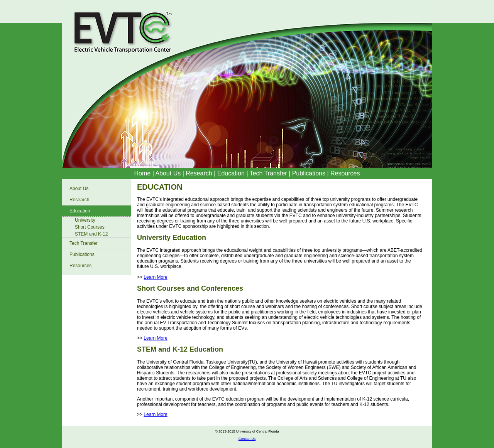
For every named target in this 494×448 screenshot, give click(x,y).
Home (143, 173)
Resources (345, 173)
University (85, 220)
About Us (168, 173)
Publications (310, 173)
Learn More (155, 277)
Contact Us (247, 439)
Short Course (89, 227)
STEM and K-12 (91, 234)
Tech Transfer (268, 173)
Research (199, 173)
